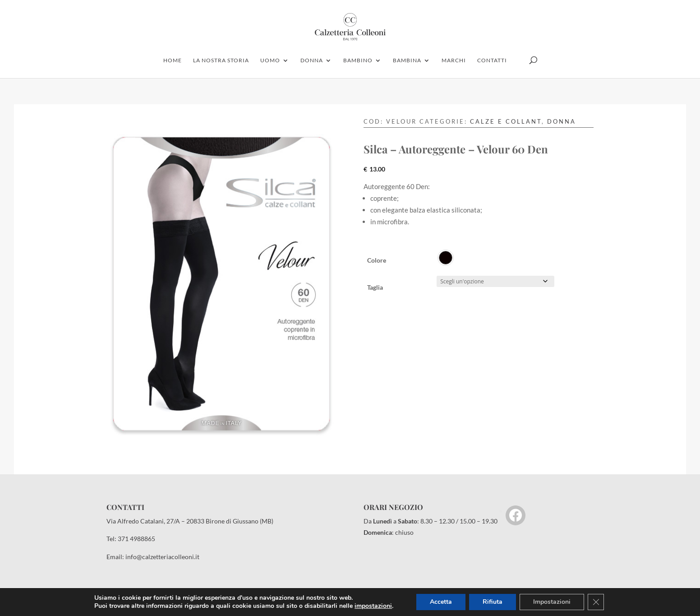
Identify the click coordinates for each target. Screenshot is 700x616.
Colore (377, 260)
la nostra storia (221, 60)
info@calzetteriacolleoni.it (162, 557)
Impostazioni (552, 602)
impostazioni (373, 606)
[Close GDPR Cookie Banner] (596, 602)
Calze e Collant (506, 121)
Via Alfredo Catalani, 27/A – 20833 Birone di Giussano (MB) (190, 521)
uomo (270, 60)
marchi (454, 60)
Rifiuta (493, 602)
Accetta (441, 602)
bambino (358, 60)
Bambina (407, 60)
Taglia (375, 287)
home (173, 60)
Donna (562, 121)
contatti (492, 60)
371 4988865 (136, 539)
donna (312, 60)
